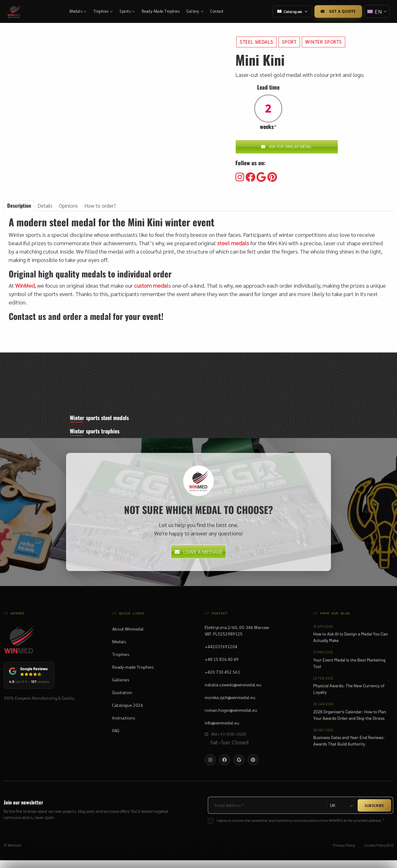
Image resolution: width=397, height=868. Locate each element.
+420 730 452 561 (222, 680)
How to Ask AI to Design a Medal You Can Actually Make (350, 645)
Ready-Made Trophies (161, 11)
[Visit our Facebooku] (250, 177)
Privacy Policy (344, 853)
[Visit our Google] (261, 177)
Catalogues (291, 11)
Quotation (122, 700)
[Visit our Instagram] (240, 177)
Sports (128, 11)
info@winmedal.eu (222, 730)
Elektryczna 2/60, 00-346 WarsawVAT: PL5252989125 (237, 638)
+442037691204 (221, 654)
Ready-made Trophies (133, 675)
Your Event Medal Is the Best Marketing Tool (349, 671)
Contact (218, 11)
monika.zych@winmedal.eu (230, 705)
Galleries (121, 687)
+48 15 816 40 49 (222, 667)
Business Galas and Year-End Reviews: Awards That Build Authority (349, 748)
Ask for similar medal (287, 146)
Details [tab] (49, 206)
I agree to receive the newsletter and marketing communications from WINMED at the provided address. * (300, 828)
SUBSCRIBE (374, 813)
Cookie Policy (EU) (379, 853)
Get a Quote (337, 11)
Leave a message (198, 559)
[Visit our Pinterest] (272, 177)
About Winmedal (128, 636)
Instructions (124, 725)
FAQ (116, 738)
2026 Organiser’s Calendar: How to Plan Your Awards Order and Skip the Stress (350, 723)
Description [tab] (20, 206)
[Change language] (376, 11)
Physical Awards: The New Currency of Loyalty (349, 697)
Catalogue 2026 (128, 713)
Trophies (104, 11)
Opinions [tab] (74, 206)
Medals (79, 11)
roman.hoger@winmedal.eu (231, 718)
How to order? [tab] (107, 206)
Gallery (196, 11)
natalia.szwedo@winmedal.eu (233, 692)
